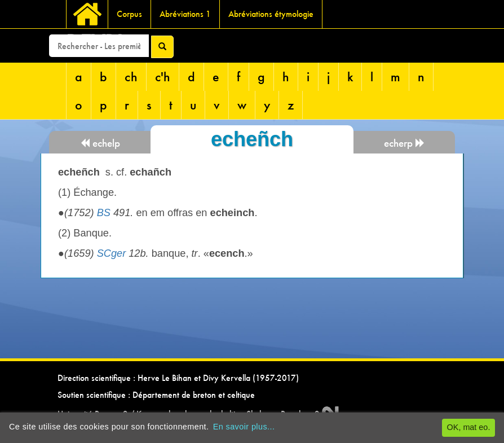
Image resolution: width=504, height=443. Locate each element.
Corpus (129, 14)
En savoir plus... (244, 427)
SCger (112, 253)
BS (104, 213)
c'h (163, 76)
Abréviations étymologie (271, 14)
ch (131, 76)
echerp (404, 143)
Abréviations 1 (185, 14)
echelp (100, 143)
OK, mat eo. (469, 427)
